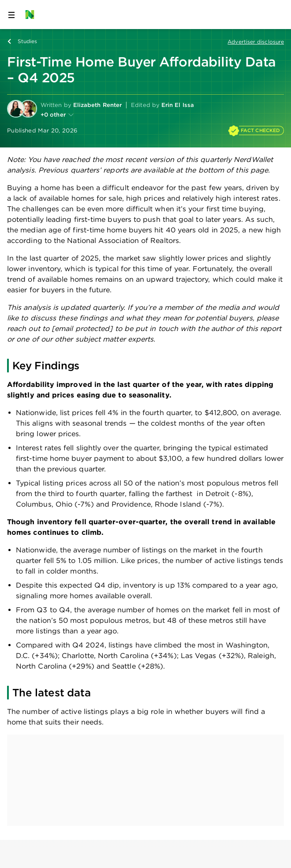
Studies (28, 41)
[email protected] (82, 329)
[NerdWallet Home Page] (32, 15)
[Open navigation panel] (11, 15)
